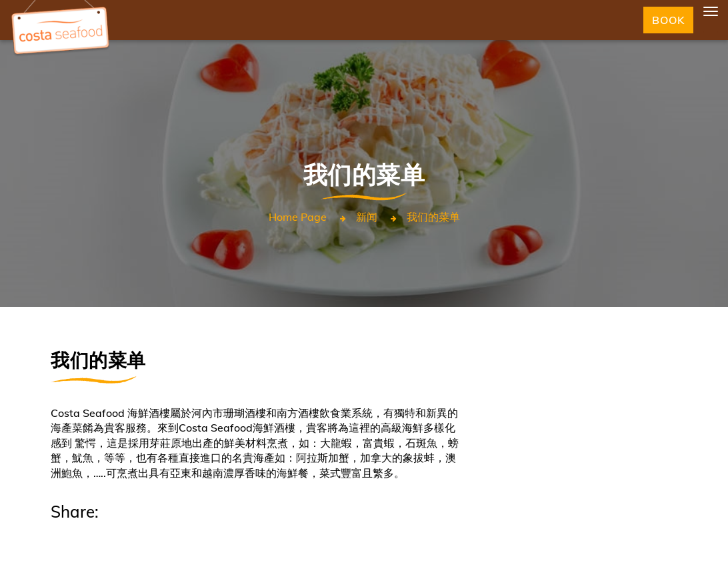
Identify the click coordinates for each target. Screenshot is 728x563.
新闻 (367, 217)
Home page (298, 217)
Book (668, 20)
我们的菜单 (433, 217)
